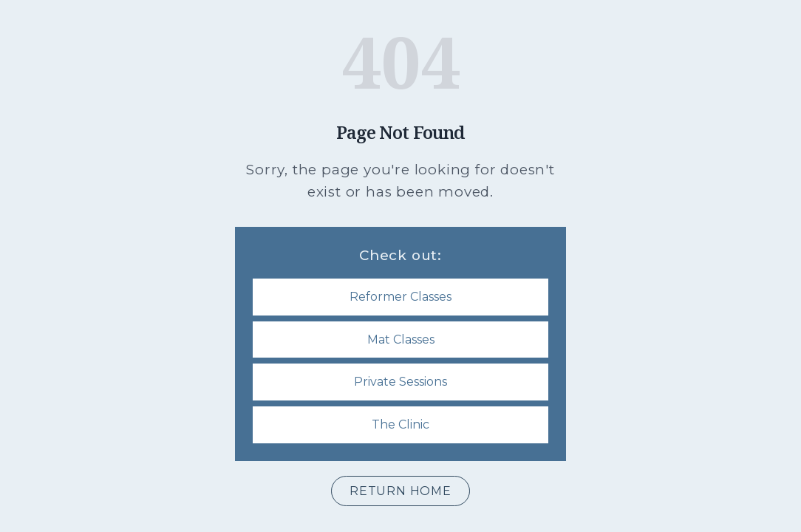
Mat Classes (401, 340)
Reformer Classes (400, 297)
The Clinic (400, 424)
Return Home (400, 491)
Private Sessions (400, 382)
